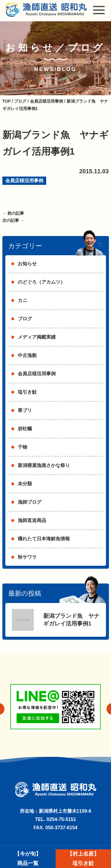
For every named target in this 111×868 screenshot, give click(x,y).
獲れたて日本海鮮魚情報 (44, 539)
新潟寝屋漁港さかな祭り (44, 465)
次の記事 (13, 220)
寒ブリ (25, 410)
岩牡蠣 (25, 429)
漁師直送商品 (32, 520)
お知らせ (27, 264)
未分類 (25, 484)
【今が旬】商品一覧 (28, 859)
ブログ (25, 319)
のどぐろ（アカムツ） (41, 282)
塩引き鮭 (27, 392)
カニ (22, 300)
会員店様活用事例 (24, 181)
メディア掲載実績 (37, 337)
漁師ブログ (30, 502)
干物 (22, 447)
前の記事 (13, 213)
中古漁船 (27, 355)
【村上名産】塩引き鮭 (83, 859)
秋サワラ (27, 557)
